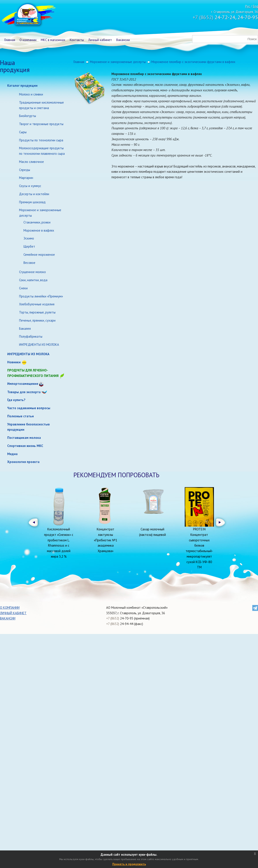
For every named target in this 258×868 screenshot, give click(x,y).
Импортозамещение (23, 384)
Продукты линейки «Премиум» (41, 296)
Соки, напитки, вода (33, 280)
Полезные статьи (21, 416)
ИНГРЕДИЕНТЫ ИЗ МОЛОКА (39, 345)
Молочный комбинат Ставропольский (28, 15)
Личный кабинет (100, 40)
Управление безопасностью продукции (29, 427)
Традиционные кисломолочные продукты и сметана (41, 105)
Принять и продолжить (129, 864)
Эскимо (29, 238)
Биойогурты (28, 116)
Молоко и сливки (31, 94)
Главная (10, 40)
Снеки (23, 288)
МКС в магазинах (53, 40)
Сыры (23, 132)
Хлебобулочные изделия (37, 304)
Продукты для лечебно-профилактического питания (36, 373)
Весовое (29, 263)
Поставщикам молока (24, 438)
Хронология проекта (23, 462)
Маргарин (26, 178)
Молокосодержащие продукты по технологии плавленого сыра (42, 151)
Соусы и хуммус (30, 186)
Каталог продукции (22, 86)
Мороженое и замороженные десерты (40, 213)
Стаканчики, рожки (37, 222)
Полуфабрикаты (31, 336)
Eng (255, 6)
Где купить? (16, 400)
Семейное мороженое (39, 255)
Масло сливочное (31, 162)
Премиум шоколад (32, 202)
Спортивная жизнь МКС (25, 446)
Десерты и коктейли (34, 194)
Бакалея (25, 329)
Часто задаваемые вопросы (29, 408)
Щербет (29, 246)
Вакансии (123, 40)
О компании (28, 40)
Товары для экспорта (24, 392)
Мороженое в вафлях (39, 230)
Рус (248, 6)
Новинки (14, 362)
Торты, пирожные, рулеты (37, 312)
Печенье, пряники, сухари (37, 320)
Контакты (77, 40)
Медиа (12, 454)
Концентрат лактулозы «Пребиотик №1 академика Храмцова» (106, 540)
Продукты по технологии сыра (41, 140)
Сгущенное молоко (32, 272)
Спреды (25, 170)
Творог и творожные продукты (41, 124)
